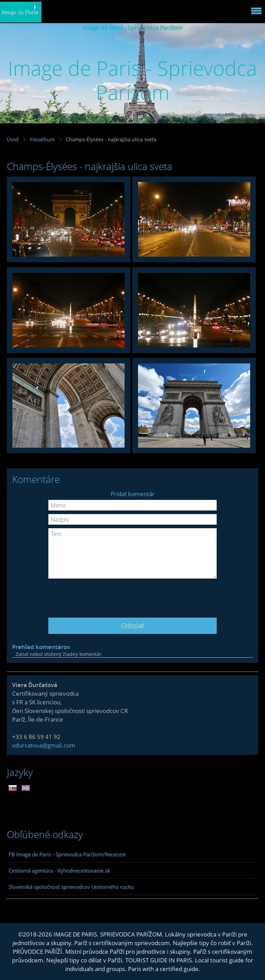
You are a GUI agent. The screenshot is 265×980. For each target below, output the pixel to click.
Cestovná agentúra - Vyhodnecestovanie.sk (59, 870)
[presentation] (132, 596)
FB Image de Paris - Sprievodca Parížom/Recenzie (67, 854)
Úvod (13, 139)
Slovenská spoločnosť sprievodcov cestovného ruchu (71, 887)
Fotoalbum (42, 139)
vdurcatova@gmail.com (44, 745)
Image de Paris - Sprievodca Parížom (132, 27)
